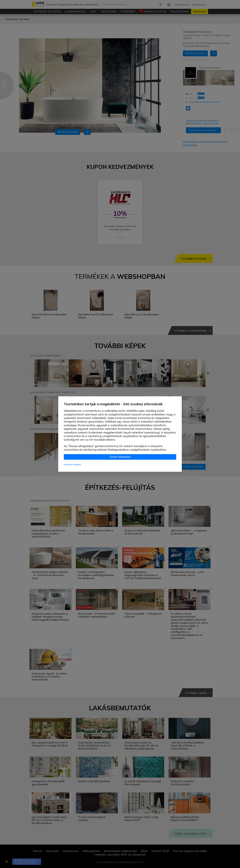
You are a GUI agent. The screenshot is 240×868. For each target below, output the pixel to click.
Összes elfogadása (120, 457)
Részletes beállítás (72, 465)
